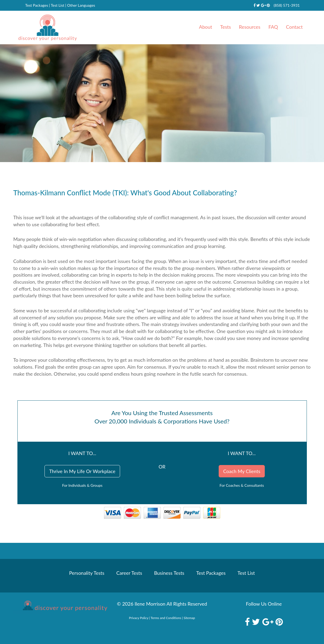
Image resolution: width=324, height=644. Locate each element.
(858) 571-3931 (287, 5)
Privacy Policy (139, 618)
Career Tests (129, 573)
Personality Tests (87, 573)
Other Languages (81, 5)
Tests (226, 27)
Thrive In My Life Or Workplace (82, 471)
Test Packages (37, 5)
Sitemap (189, 618)
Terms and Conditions (166, 618)
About (206, 27)
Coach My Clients (242, 471)
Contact (294, 27)
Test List (58, 5)
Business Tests (169, 573)
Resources (250, 27)
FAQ (273, 27)
